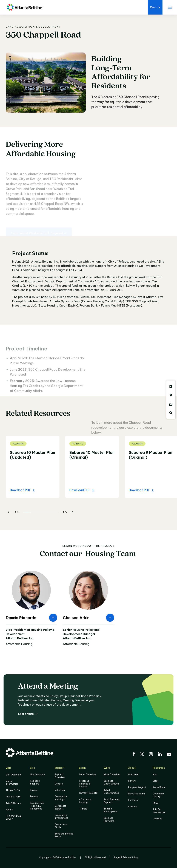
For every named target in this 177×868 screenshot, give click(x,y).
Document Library (158, 795)
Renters (34, 796)
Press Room (159, 787)
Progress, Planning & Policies (85, 784)
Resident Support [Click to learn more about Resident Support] (35, 782)
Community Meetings (61, 798)
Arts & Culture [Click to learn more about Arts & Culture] (13, 803)
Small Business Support (112, 801)
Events (9, 810)
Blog (155, 781)
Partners (133, 800)
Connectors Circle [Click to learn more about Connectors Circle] (61, 826)
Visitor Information (12, 782)
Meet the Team (136, 794)
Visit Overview (13, 775)
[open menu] (170, 7)
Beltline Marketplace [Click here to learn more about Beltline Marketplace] (111, 810)
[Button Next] (72, 512)
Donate (59, 784)
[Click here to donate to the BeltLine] (155, 7)
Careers (133, 807)
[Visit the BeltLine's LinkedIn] (160, 755)
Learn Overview (88, 774)
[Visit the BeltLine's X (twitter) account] (142, 755)
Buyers (34, 790)
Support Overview (60, 776)
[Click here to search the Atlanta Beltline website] (171, 413)
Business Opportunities (111, 782)
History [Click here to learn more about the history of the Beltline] (132, 781)
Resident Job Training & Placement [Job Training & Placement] (37, 806)
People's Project (137, 787)
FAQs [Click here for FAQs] (156, 803)
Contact (157, 819)
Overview (133, 774)
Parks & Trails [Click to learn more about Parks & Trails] (13, 797)
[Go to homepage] (25, 7)
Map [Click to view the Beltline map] (155, 774)
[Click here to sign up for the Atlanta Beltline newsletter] (171, 404)
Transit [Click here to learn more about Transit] (83, 809)
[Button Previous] (9, 512)
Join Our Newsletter (159, 811)
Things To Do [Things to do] (13, 790)
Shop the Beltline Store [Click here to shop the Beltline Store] (64, 835)
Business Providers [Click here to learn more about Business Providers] (109, 819)
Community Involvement (61, 816)
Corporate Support (60, 807)
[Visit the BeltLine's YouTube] (169, 755)
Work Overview (112, 774)
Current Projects (88, 793)
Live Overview (38, 774)
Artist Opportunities (111, 792)
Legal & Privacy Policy (126, 857)
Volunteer (60, 790)
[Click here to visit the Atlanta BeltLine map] (171, 395)
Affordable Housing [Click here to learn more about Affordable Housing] (85, 801)
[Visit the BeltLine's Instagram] (151, 755)
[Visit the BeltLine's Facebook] (134, 754)
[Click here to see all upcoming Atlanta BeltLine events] (171, 386)
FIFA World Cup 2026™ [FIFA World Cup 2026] (14, 817)
